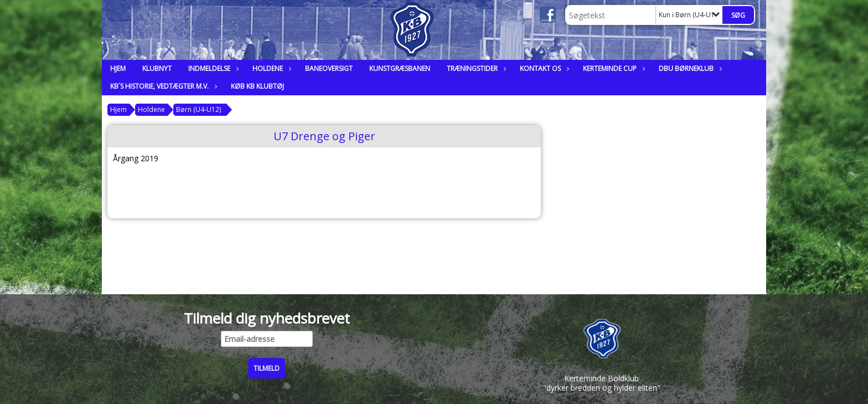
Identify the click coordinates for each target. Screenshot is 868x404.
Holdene (270, 68)
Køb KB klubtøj (257, 86)
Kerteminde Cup (613, 68)
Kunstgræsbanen (400, 68)
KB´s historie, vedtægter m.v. (162, 86)
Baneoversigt (329, 68)
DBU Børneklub (689, 68)
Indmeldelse (212, 68)
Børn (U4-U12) (198, 109)
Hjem (118, 68)
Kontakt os (543, 68)
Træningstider (475, 68)
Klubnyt (157, 68)
